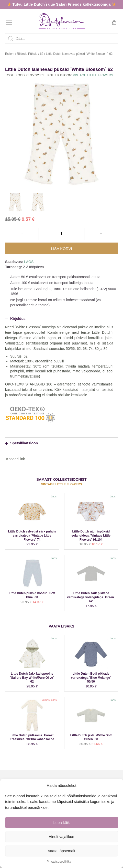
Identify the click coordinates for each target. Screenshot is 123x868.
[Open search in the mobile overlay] (61, 39)
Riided (21, 54)
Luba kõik (61, 823)
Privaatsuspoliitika (59, 862)
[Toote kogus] (61, 234)
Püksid (33, 54)
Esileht (10, 54)
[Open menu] (9, 23)
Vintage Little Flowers (93, 75)
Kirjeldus (15, 319)
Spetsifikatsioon (21, 443)
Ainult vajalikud (61, 837)
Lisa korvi (61, 249)
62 (42, 54)
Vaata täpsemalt (61, 851)
